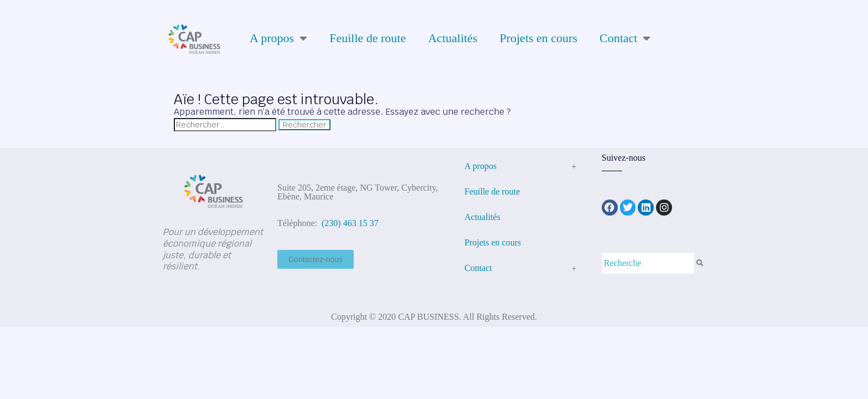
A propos (278, 38)
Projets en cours (538, 38)
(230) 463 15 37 (349, 223)
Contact (625, 38)
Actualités (453, 38)
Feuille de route (368, 38)
